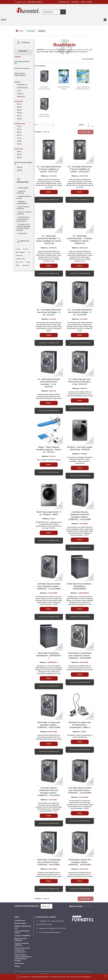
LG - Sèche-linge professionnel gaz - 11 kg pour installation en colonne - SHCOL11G (80, 240)
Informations (22, 182)
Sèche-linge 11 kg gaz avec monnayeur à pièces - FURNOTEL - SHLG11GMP (49, 725)
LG (19, 91)
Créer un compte (87, 2)
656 (19, 154)
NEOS (18, 265)
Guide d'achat (22, 233)
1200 (20, 119)
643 (19, 135)
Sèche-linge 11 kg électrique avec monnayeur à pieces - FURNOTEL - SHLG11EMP (80, 656)
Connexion (75, 2)
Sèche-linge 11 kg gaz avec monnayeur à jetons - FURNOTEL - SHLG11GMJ (80, 862)
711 (19, 138)
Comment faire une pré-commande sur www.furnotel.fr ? (23, 219)
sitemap (17, 966)
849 (19, 116)
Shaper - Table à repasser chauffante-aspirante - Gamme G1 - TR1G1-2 (49, 450)
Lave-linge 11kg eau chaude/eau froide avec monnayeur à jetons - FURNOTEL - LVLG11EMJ (49, 792)
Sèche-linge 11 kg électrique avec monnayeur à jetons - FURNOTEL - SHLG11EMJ (49, 862)
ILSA (29, 252)
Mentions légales (23, 188)
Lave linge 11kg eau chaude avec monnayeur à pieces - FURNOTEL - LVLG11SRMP (49, 586)
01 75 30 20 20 (61, 928)
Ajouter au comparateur (49, 200)
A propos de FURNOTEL (23, 936)
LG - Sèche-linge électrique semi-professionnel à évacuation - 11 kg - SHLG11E (49, 383)
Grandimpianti (22, 88)
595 (19, 132)
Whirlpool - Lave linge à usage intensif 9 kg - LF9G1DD (80, 448)
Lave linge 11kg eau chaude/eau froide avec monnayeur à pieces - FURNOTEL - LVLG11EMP (80, 516)
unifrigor (28, 262)
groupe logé (26, 265)
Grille (88, 125)
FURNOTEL (22, 85)
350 (19, 126)
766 (19, 144)
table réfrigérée (20, 252)
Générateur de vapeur (22, 68)
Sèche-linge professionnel (44, 115)
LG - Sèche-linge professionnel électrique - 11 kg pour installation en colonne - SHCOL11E (49, 240)
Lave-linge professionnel (44, 88)
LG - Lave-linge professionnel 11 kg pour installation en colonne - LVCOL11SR (80, 169)
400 (19, 152)
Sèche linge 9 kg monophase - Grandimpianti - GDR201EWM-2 (80, 586)
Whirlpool (21, 96)
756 (19, 141)
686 (20, 113)
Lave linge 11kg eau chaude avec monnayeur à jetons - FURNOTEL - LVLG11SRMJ (80, 790)
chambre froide (20, 259)
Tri (36, 125)
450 (19, 129)
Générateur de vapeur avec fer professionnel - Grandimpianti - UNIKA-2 (80, 725)
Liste (92, 125)
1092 (20, 170)
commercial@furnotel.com (53, 932)
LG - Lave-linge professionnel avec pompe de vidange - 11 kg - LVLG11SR (80, 312)
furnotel (18, 249)
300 (19, 104)
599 (19, 107)
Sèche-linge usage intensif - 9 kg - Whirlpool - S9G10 (49, 513)
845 (19, 157)
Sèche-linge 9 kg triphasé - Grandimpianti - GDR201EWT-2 (49, 656)
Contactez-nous (64, 2)
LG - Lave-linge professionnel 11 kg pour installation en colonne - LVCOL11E (49, 169)
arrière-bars (19, 256)
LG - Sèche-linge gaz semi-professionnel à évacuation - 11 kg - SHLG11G (80, 382)
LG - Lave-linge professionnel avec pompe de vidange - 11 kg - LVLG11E (49, 312)
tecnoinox (26, 249)
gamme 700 (19, 262)
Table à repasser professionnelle (83, 88)
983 (20, 167)
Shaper (20, 94)
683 (19, 110)
